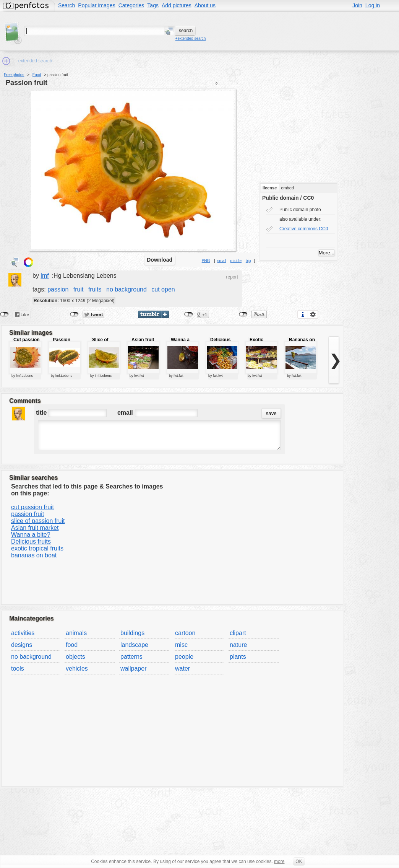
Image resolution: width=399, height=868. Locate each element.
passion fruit (27, 83)
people (184, 657)
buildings (132, 633)
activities (23, 633)
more (279, 861)
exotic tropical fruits (37, 548)
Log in (373, 5)
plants (238, 657)
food (72, 645)
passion (58, 289)
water (182, 669)
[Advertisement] (307, 130)
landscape (134, 645)
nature (238, 645)
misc (181, 645)
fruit (79, 289)
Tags (153, 5)
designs (22, 645)
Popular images (97, 5)
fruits (95, 289)
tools (18, 669)
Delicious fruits (31, 541)
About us (205, 5)
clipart (238, 633)
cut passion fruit (32, 507)
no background (127, 289)
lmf (45, 276)
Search (66, 5)
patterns (131, 657)
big (248, 261)
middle (236, 261)
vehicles (77, 669)
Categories (131, 5)
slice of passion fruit (38, 521)
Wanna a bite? (31, 535)
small (221, 261)
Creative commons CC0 (304, 229)
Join (357, 5)
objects (75, 657)
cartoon (185, 633)
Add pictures (177, 5)
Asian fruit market (35, 528)
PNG (206, 261)
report (232, 277)
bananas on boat (34, 555)
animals (76, 633)
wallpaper (133, 669)
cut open (163, 289)
